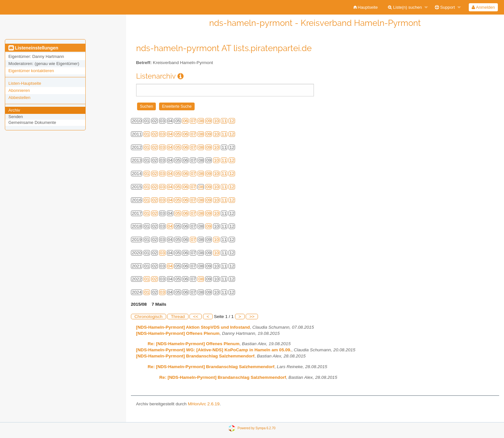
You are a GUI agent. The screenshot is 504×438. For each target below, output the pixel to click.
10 (216, 121)
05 (178, 134)
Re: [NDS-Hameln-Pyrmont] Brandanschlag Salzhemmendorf (211, 367)
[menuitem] (366, 7)
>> (252, 317)
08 (201, 121)
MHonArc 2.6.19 (204, 404)
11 (224, 121)
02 (155, 134)
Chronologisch (149, 317)
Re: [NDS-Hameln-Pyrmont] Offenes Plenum (194, 344)
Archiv (14, 110)
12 (232, 121)
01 (147, 134)
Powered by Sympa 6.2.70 (257, 428)
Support (445, 7)
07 (193, 121)
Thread (178, 317)
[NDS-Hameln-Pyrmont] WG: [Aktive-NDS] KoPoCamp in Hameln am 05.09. (214, 350)
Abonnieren (19, 90)
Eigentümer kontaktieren (31, 71)
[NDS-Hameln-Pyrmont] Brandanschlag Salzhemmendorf (195, 356)
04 (170, 134)
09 (209, 121)
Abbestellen (19, 98)
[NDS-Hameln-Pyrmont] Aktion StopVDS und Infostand (193, 327)
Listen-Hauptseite (25, 83)
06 (185, 121)
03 (162, 134)
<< (196, 317)
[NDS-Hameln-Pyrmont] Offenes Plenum (178, 333)
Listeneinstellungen (33, 48)
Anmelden (483, 7)
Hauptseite (366, 7)
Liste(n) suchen (405, 7)
